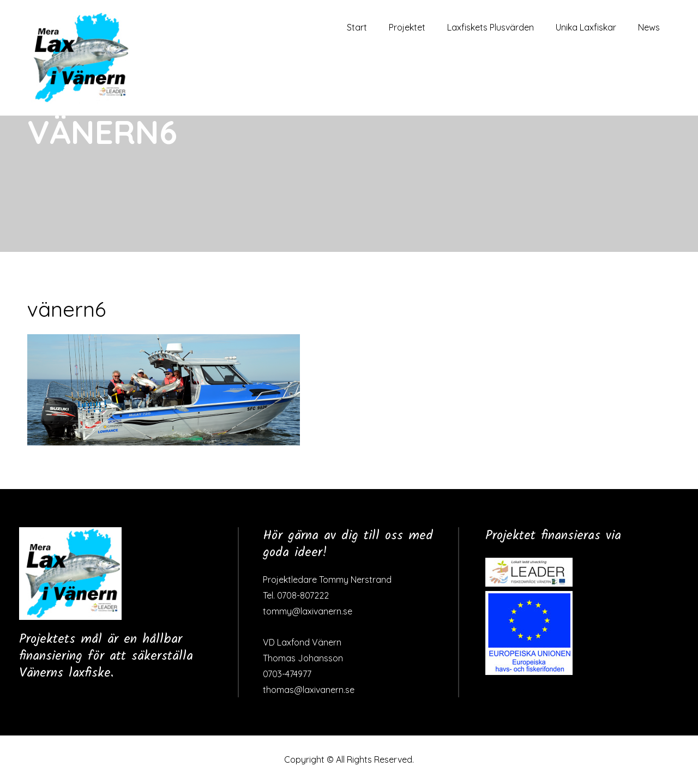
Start (357, 27)
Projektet (407, 27)
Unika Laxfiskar (586, 27)
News (649, 27)
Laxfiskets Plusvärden (491, 27)
